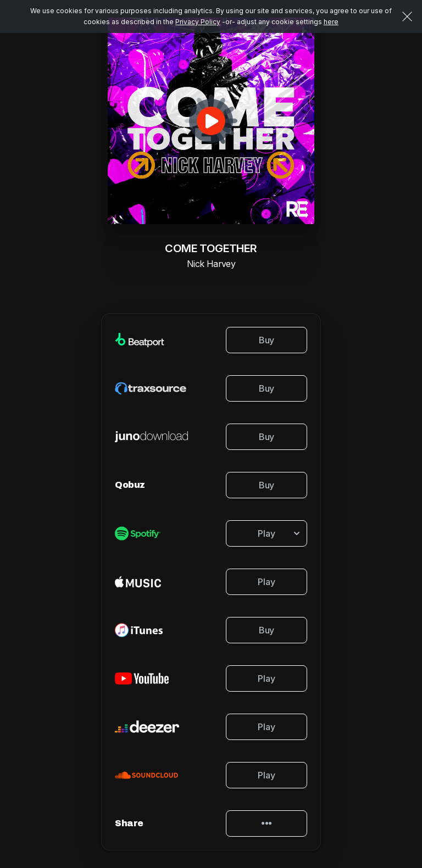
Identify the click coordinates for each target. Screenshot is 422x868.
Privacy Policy (198, 22)
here (331, 22)
